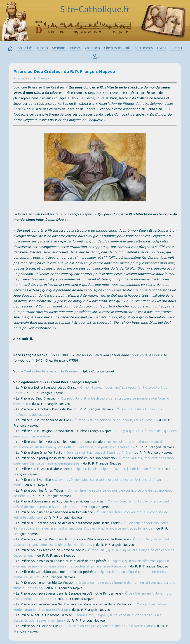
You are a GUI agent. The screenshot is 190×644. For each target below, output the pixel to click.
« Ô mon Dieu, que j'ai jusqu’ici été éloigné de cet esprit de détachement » (94, 553)
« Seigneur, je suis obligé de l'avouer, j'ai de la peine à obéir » (117, 469)
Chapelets (92, 48)
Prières (75, 48)
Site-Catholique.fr (95, 10)
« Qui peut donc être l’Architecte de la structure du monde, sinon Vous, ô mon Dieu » (91, 402)
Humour (176, 48)
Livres (162, 48)
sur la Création (39, 79)
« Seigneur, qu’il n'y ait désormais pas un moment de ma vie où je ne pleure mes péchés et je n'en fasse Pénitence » (91, 564)
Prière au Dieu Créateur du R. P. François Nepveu (64, 72)
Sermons (59, 48)
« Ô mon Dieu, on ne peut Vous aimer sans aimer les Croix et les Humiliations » (91, 542)
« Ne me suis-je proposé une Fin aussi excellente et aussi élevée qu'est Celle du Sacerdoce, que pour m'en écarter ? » (88, 445)
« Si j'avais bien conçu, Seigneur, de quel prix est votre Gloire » (108, 626)
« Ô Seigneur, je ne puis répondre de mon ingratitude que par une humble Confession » (94, 586)
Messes (42, 48)
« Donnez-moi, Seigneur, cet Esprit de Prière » (99, 453)
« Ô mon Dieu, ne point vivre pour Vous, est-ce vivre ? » (115, 421)
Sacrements (144, 48)
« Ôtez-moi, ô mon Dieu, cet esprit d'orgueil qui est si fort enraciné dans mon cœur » (92, 483)
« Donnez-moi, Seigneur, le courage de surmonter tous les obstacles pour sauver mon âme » (87, 618)
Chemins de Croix (117, 48)
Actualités (25, 48)
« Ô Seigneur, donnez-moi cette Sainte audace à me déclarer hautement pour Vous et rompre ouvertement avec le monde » (91, 526)
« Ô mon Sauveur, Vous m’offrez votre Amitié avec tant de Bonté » (90, 391)
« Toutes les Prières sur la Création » (52, 372)
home (10, 49)
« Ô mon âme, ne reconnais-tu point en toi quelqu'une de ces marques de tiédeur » (93, 494)
